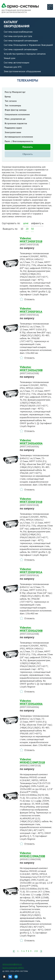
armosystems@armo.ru (12, 964)
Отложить (29, 299)
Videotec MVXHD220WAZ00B (36, 856)
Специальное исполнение (17, 114)
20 (27, 229)
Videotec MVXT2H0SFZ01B (36, 241)
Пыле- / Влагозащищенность (19, 141)
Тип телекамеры (13, 105)
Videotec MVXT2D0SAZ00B (36, 631)
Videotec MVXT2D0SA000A (36, 704)
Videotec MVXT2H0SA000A (36, 443)
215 (36, 951)
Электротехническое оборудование (22, 71)
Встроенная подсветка (16, 123)
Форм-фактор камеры (16, 110)
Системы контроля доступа (18, 36)
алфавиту (36, 223)
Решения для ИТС (13, 67)
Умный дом (10, 58)
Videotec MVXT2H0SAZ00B (36, 370)
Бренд (8, 97)
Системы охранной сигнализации (21, 49)
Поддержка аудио (13, 128)
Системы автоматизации (16, 62)
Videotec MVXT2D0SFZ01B (36, 502)
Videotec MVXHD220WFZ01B (36, 762)
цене (26, 223)
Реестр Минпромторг (15, 92)
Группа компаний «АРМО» (13, 968)
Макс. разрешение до (15, 119)
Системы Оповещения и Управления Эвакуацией (28, 45)
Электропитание (13, 132)
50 (32, 229)
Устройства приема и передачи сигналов (25, 54)
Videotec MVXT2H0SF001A (36, 312)
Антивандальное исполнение (19, 137)
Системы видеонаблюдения (18, 32)
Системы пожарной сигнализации (21, 40)
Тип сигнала (11, 101)
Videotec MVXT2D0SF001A (36, 572)
